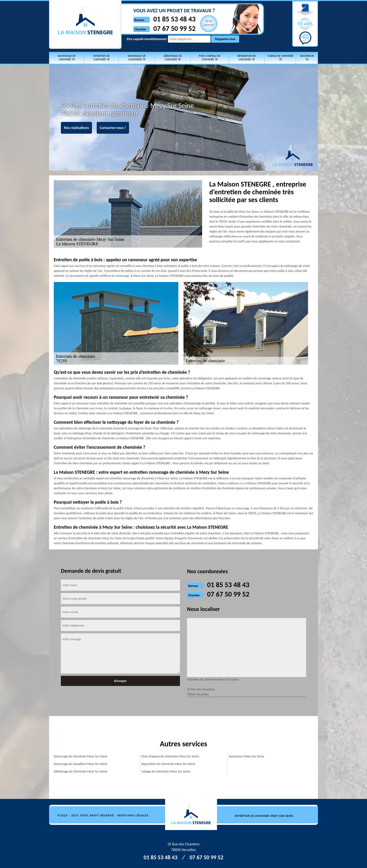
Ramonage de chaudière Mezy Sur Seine (81, 764)
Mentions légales (133, 815)
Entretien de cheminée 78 (101, 58)
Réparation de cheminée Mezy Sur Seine (168, 764)
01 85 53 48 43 (174, 19)
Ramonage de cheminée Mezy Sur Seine (81, 756)
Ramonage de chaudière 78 (137, 58)
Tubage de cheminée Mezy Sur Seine (166, 771)
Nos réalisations (76, 128)
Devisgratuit (209, 23)
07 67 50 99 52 (174, 28)
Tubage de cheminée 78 (280, 58)
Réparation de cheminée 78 (247, 58)
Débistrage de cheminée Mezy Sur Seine (81, 771)
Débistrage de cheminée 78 (173, 58)
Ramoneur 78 (307, 58)
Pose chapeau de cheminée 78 (210, 58)
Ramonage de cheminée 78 (67, 58)
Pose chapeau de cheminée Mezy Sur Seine (170, 756)
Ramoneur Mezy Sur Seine (247, 756)
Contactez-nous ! (113, 128)
